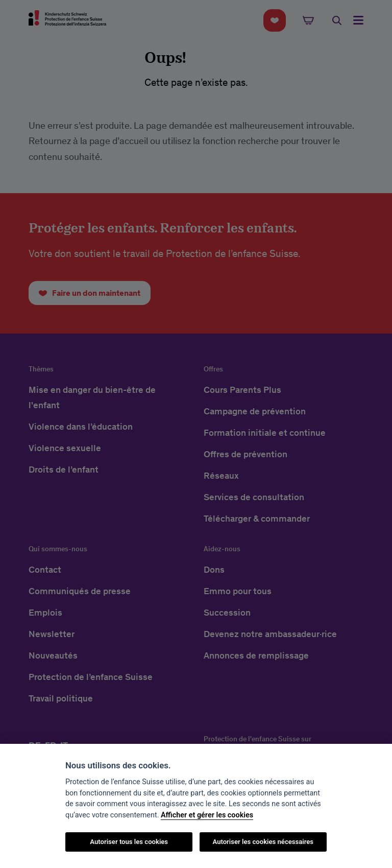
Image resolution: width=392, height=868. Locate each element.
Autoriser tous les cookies (129, 842)
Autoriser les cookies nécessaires (263, 842)
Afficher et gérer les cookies (207, 815)
